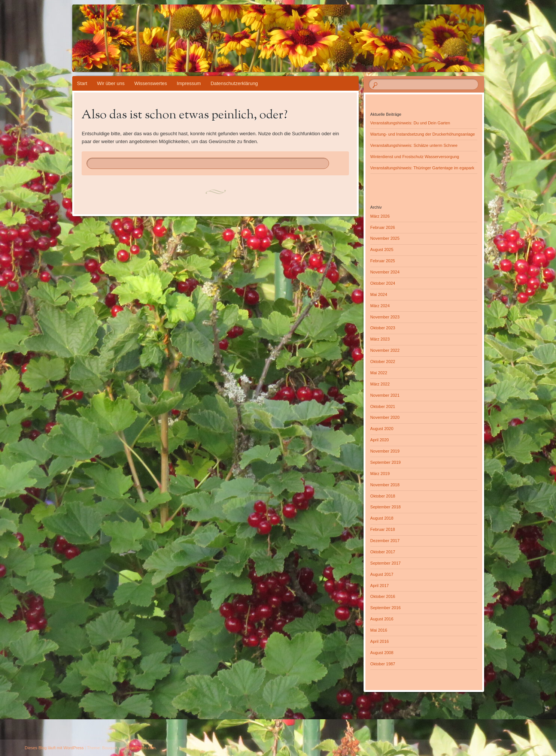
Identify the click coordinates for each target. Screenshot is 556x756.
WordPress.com (141, 748)
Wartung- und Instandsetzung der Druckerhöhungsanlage (423, 134)
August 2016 (382, 619)
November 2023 (385, 317)
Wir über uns (111, 83)
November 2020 (385, 417)
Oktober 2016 (383, 596)
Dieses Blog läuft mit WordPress (54, 748)
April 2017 (380, 586)
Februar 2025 (383, 261)
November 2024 (385, 272)
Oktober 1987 (383, 664)
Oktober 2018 (383, 496)
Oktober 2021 (383, 406)
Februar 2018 (383, 529)
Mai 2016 (379, 630)
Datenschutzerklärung (234, 83)
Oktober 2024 (383, 283)
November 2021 (385, 395)
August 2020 (382, 429)
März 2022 (380, 384)
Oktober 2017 (383, 552)
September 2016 (385, 608)
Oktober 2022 (383, 362)
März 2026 (380, 216)
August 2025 (382, 250)
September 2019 (385, 462)
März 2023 (380, 339)
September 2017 (385, 563)
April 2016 (380, 641)
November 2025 (385, 238)
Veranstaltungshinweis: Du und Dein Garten (410, 123)
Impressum (189, 83)
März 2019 (380, 474)
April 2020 (380, 440)
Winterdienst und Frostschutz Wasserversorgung (415, 157)
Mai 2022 (379, 373)
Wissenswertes (151, 83)
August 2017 (382, 574)
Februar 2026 (383, 227)
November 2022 (385, 350)
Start (82, 83)
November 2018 (385, 485)
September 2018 (385, 507)
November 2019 (385, 451)
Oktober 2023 (383, 328)
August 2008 (382, 653)
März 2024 (380, 306)
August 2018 (382, 518)
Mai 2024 (379, 294)
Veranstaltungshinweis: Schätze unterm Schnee (414, 145)
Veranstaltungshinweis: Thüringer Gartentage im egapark (422, 168)
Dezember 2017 (385, 541)
